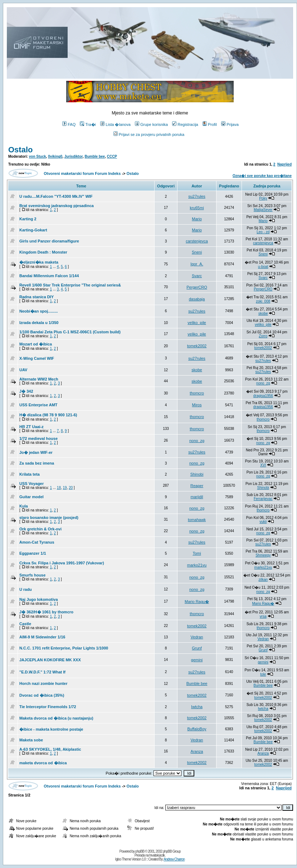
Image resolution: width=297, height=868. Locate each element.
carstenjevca (197, 241)
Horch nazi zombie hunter (43, 683)
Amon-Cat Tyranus (37, 542)
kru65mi (197, 208)
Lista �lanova (115, 124)
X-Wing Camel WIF (37, 358)
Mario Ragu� (197, 602)
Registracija (185, 124)
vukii (263, 522)
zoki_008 (263, 301)
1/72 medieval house (38, 438)
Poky (263, 198)
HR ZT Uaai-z (31, 427)
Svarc (197, 276)
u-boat (263, 267)
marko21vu (197, 565)
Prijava (230, 124)
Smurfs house (32, 575)
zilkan (263, 580)
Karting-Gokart (33, 230)
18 (59, 488)
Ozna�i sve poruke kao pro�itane (262, 176)
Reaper (197, 486)
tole (263, 674)
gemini (197, 660)
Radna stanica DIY (36, 297)
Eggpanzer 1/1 (33, 553)
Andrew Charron (174, 859)
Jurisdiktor (74, 156)
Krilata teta (30, 474)
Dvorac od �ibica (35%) (42, 695)
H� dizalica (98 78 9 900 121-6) (48, 415)
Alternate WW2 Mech (39, 379)
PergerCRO (197, 287)
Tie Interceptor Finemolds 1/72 (48, 707)
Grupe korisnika (151, 124)
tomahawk (197, 520)
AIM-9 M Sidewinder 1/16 (42, 637)
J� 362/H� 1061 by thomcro (46, 612)
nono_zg (263, 383)
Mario (197, 219)
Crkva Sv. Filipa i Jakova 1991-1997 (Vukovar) (62, 563)
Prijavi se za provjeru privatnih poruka (149, 134)
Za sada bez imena (37, 463)
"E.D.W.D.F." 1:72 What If (42, 672)
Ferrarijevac (263, 499)
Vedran (197, 637)
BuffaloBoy (197, 729)
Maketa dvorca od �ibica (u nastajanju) (56, 718)
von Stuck (38, 156)
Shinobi (197, 474)
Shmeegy (263, 555)
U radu (26, 589)
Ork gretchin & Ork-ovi (40, 529)
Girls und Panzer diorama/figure (49, 241)
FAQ (69, 124)
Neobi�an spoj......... (39, 311)
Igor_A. (197, 264)
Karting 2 (28, 219)
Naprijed (284, 164)
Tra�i (88, 124)
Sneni (197, 252)
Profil (210, 124)
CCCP (112, 156)
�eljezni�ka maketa (39, 262)
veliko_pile (197, 323)
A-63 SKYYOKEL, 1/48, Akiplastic (50, 749)
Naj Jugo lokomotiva (39, 599)
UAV (23, 370)
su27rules (197, 196)
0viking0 (55, 156)
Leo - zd (263, 232)
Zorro (263, 336)
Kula (24, 506)
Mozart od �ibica (36, 344)
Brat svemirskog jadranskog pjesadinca (57, 206)
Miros (197, 405)
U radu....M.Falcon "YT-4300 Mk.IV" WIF (56, 196)
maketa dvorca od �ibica (43, 763)
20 (71, 488)
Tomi (197, 553)
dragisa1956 (263, 396)
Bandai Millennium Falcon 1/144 (49, 276)
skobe (263, 313)
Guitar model (31, 497)
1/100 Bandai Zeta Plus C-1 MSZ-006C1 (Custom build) (70, 332)
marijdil (197, 497)
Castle (25, 624)
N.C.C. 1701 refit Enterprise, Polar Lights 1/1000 (64, 648)
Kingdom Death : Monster (43, 252)
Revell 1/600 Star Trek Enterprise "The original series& (70, 285)
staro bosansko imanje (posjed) (49, 518)
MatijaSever (263, 210)
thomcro (197, 393)
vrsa (263, 616)
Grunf (197, 648)
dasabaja (197, 299)
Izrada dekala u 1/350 (39, 323)
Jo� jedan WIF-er (36, 452)
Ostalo (20, 150)
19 (65, 488)
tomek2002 (197, 346)
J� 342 (26, 391)
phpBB (140, 851)
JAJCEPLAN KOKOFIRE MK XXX (50, 660)
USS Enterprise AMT (38, 405)
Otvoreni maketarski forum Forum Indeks (82, 173)
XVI (263, 465)
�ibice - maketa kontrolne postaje (51, 729)
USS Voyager (31, 484)
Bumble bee (95, 156)
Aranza (197, 751)
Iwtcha (197, 707)
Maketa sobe (31, 740)
